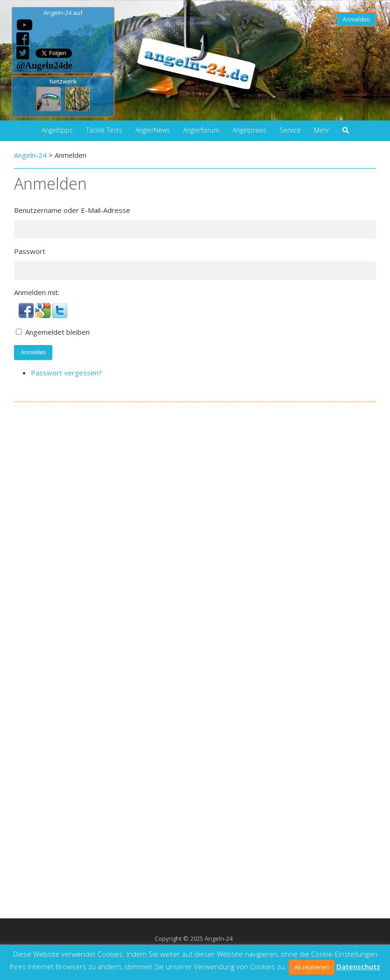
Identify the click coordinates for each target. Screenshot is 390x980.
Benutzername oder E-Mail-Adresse (72, 210)
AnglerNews (153, 130)
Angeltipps (57, 130)
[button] (27, 315)
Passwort (30, 251)
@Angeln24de (44, 65)
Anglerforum (201, 130)
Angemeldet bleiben (57, 332)
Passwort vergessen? (66, 373)
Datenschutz (358, 966)
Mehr (322, 130)
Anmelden (356, 19)
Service (290, 130)
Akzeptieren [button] (312, 967)
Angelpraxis (250, 130)
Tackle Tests (104, 130)
